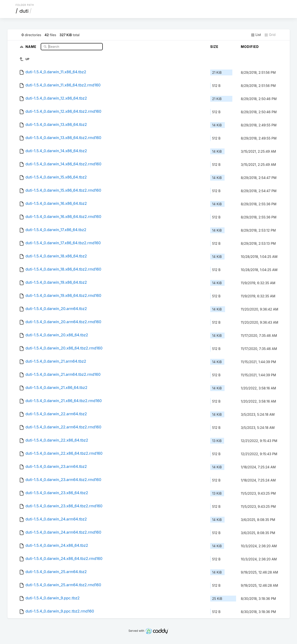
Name (31, 46)
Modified (250, 47)
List (256, 35)
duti (24, 11)
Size (214, 47)
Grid (270, 35)
